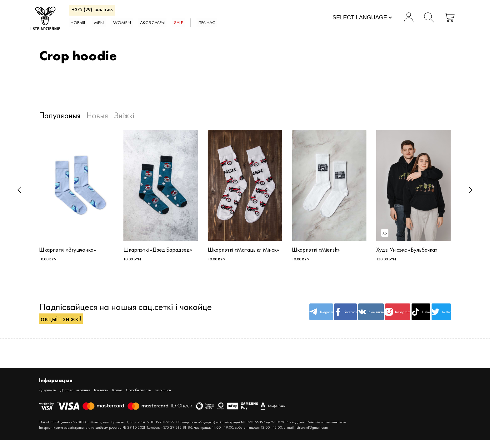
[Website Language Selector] (353, 20)
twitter (434, 317)
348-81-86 (114, 12)
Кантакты (119, 397)
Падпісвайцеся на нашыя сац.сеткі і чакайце (125, 317)
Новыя (100, 27)
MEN (127, 27)
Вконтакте (330, 317)
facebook (295, 317)
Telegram (260, 317)
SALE (224, 27)
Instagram (365, 317)
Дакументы (50, 397)
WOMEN (155, 27)
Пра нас (258, 27)
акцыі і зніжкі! (68, 323)
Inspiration (200, 397)
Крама (140, 397)
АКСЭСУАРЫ (192, 27)
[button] (20, 190)
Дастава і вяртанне (85, 397)
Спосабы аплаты (168, 397)
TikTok (399, 317)
